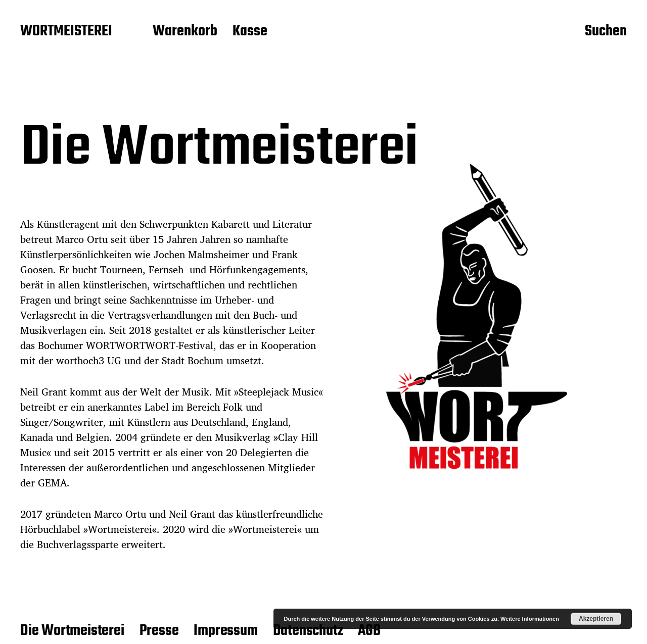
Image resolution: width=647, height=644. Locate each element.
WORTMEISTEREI (66, 32)
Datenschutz (308, 631)
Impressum (225, 631)
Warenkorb (185, 32)
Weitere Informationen (530, 619)
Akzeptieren (596, 619)
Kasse (250, 32)
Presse (159, 631)
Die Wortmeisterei (72, 631)
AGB (369, 631)
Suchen (606, 32)
